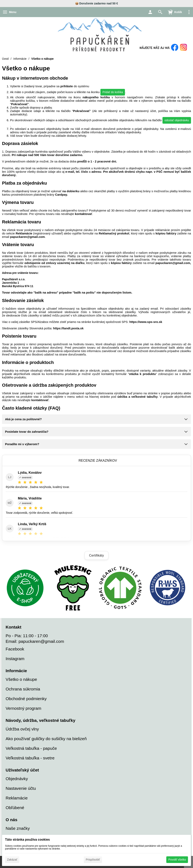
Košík (178, 12)
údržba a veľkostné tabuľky (137, 397)
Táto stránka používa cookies (27, 840)
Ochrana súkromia (23, 689)
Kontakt (13, 627)
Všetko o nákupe (21, 679)
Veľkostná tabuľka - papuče (31, 748)
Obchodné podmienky (26, 699)
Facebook (15, 649)
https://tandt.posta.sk (68, 328)
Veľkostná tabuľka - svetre (30, 758)
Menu (13, 12)
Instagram (15, 659)
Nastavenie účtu (21, 788)
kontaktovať (84, 214)
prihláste (67, 86)
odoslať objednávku (177, 120)
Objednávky (17, 779)
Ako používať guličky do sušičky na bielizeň (46, 739)
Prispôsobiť (93, 860)
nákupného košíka (96, 97)
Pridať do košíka (113, 92)
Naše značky (18, 828)
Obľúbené (15, 808)
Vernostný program (23, 708)
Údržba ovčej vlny (22, 729)
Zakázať (12, 860)
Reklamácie (24, 233)
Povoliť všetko (177, 860)
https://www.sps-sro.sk (146, 322)
